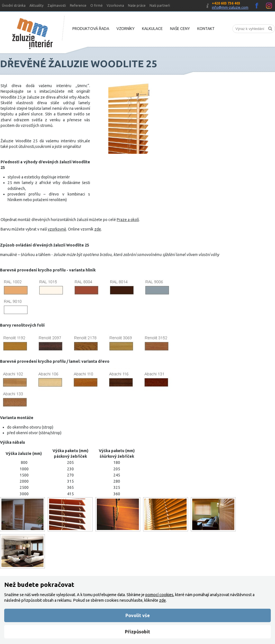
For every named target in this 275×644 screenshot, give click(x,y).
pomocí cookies (159, 595)
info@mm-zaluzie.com (230, 7)
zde (98, 229)
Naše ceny (180, 29)
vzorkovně (57, 229)
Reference (78, 5)
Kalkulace (152, 29)
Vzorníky (126, 29)
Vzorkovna (115, 5)
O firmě (97, 5)
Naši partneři (160, 5)
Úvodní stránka (14, 5)
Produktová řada (91, 29)
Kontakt (206, 29)
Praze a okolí (128, 220)
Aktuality (36, 5)
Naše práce (137, 5)
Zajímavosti (57, 5)
